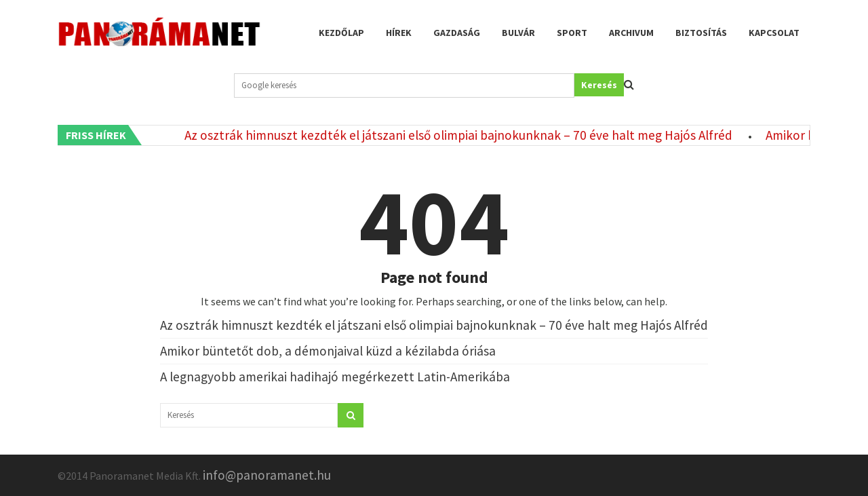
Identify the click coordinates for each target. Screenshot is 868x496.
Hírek (399, 33)
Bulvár (518, 33)
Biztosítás (701, 33)
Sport (572, 33)
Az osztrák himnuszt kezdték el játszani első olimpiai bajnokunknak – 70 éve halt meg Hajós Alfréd (461, 135)
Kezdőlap (341, 33)
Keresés (599, 85)
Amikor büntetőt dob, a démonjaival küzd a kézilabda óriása (328, 351)
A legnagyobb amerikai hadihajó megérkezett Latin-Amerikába (335, 377)
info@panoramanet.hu (267, 475)
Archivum (631, 33)
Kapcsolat (774, 33)
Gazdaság (457, 33)
